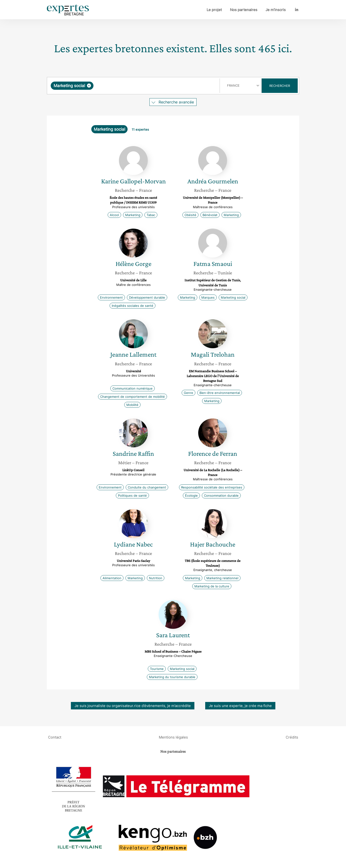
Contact (55, 737)
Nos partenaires (244, 10)
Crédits (292, 737)
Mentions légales (173, 737)
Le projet (214, 10)
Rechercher (280, 86)
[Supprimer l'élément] (89, 86)
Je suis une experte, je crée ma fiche (240, 706)
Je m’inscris (276, 10)
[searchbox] (144, 86)
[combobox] (134, 86)
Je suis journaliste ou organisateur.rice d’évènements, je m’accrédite (133, 706)
